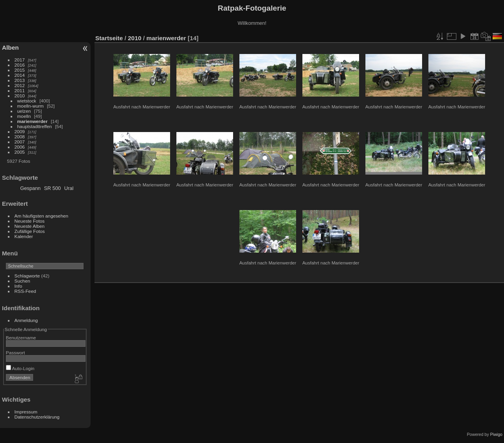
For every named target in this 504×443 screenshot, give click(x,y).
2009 (20, 131)
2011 (20, 90)
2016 (20, 65)
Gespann (30, 188)
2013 (20, 80)
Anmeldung (26, 320)
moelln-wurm (31, 106)
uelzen (24, 111)
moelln (24, 116)
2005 (20, 152)
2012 (20, 85)
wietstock (27, 101)
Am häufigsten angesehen (42, 216)
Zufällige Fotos (30, 231)
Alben (10, 47)
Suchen (22, 281)
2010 (20, 96)
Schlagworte (27, 276)
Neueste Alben (30, 226)
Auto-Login (20, 368)
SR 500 (53, 188)
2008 (20, 137)
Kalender (24, 236)
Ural (69, 188)
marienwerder (32, 121)
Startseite (109, 38)
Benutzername (21, 338)
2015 (20, 70)
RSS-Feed (25, 291)
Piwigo (496, 434)
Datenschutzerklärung (37, 417)
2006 (20, 147)
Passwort (15, 353)
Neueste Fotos (30, 221)
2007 (20, 142)
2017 (20, 60)
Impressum (26, 412)
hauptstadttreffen (35, 126)
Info (19, 286)
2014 (20, 75)
